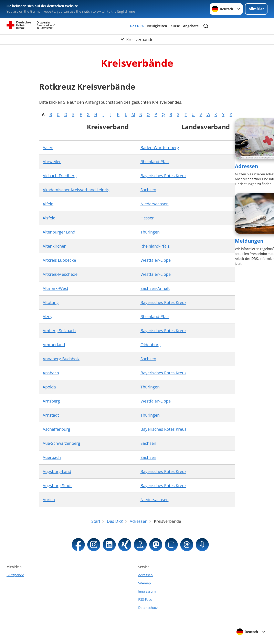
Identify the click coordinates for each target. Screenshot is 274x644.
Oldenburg (151, 345)
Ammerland (54, 345)
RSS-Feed (145, 600)
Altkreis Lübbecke (59, 260)
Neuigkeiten (157, 26)
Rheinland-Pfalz (155, 162)
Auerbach (52, 457)
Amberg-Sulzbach (59, 331)
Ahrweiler (52, 162)
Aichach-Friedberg (60, 176)
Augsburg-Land (57, 471)
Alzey (48, 316)
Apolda (49, 387)
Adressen (246, 166)
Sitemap (145, 583)
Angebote (191, 26)
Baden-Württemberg (160, 147)
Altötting (51, 302)
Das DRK (137, 26)
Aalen (48, 147)
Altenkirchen (55, 246)
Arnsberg (51, 401)
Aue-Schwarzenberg (61, 443)
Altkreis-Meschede (60, 274)
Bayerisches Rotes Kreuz (163, 176)
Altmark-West (55, 288)
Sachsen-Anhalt (155, 288)
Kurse (175, 26)
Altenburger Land (59, 232)
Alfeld (48, 204)
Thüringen (150, 232)
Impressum (147, 591)
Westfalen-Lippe (156, 260)
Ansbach (51, 373)
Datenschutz (148, 608)
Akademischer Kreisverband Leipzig (76, 190)
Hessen (147, 218)
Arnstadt (51, 415)
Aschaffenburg (56, 429)
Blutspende (15, 575)
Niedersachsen (155, 204)
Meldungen (249, 241)
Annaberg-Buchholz (61, 359)
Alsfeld (49, 218)
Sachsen (148, 190)
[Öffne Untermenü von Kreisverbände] (137, 39)
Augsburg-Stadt (57, 486)
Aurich (49, 500)
